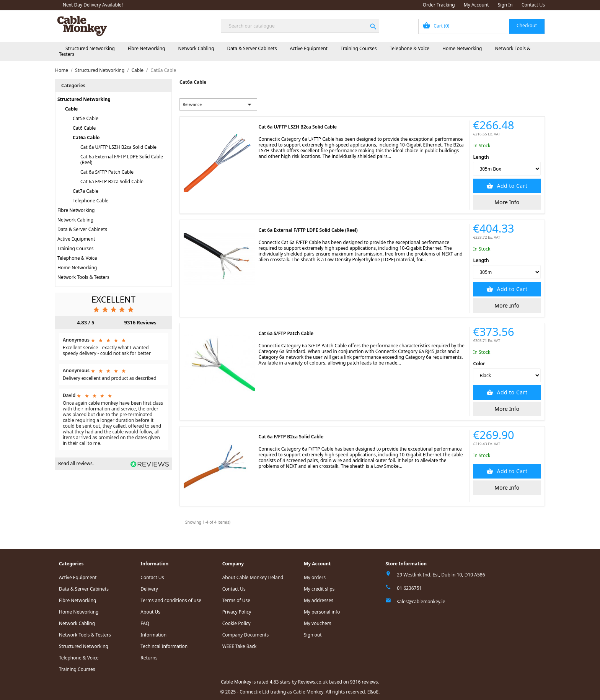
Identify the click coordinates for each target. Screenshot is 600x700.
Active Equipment (309, 48)
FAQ (145, 623)
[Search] (300, 26)
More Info (507, 202)
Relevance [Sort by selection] (218, 104)
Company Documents (246, 635)
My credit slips (319, 589)
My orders (315, 577)
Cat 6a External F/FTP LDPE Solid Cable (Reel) (122, 160)
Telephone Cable (90, 201)
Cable (71, 109)
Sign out (313, 635)
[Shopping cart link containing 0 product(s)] (482, 26)
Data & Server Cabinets (252, 48)
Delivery (149, 589)
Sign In (505, 5)
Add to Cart (511, 186)
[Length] (507, 169)
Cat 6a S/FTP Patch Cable (107, 172)
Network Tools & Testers (83, 277)
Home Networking (462, 48)
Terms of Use (236, 600)
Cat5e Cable (86, 118)
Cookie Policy (236, 623)
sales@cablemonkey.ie (421, 602)
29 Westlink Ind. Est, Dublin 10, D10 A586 (441, 575)
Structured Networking (90, 48)
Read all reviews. (76, 463)
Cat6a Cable (86, 138)
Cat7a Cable (86, 191)
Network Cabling (196, 48)
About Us (150, 612)
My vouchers (318, 623)
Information (153, 635)
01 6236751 (409, 588)
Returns (149, 658)
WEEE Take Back (240, 646)
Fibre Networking (146, 48)
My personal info (322, 612)
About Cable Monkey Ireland (253, 577)
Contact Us (533, 5)
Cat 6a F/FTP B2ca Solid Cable (112, 182)
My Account (476, 5)
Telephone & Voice (409, 48)
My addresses (319, 600)
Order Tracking (439, 5)
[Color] (507, 375)
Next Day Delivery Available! (93, 5)
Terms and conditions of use (171, 600)
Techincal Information (164, 646)
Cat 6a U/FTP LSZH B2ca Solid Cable (118, 147)
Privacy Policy (237, 612)
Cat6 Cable (84, 128)
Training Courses (359, 48)
